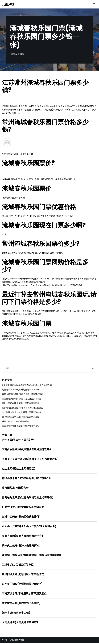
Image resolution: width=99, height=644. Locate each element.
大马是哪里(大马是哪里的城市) (20, 624)
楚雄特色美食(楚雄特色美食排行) (21, 518)
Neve (5, 641)
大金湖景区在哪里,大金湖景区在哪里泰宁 (21, 427)
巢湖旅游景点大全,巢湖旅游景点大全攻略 (21, 417)
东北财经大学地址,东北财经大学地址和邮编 (22, 413)
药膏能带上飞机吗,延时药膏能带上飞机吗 (21, 390)
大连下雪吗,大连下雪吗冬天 (18, 440)
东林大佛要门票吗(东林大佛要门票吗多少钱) (22, 395)
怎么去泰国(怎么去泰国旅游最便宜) (22, 537)
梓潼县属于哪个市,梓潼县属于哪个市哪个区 (27, 479)
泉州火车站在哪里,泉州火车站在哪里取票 (21, 404)
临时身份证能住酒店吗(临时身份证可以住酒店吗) (30, 460)
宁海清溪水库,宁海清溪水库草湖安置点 (24, 595)
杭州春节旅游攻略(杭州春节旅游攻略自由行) (22, 408)
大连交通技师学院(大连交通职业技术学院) (21, 399)
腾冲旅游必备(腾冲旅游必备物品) (21, 604)
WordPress (18, 641)
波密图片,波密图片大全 (15, 489)
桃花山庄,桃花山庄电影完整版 (16, 422)
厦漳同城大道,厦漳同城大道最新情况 (23, 575)
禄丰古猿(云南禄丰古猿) (16, 614)
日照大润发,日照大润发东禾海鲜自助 (23, 508)
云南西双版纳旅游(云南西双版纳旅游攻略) (26, 450)
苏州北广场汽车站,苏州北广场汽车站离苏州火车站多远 (27, 385)
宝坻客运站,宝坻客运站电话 (18, 566)
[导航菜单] (94, 4)
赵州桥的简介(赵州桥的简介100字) (22, 585)
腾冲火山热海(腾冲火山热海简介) (21, 547)
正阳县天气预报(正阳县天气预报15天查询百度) (29, 527)
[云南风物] (8, 4)
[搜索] (46, 369)
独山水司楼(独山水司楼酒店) (19, 469)
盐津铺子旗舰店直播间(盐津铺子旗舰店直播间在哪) (32, 556)
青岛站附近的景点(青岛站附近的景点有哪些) (28, 498)
